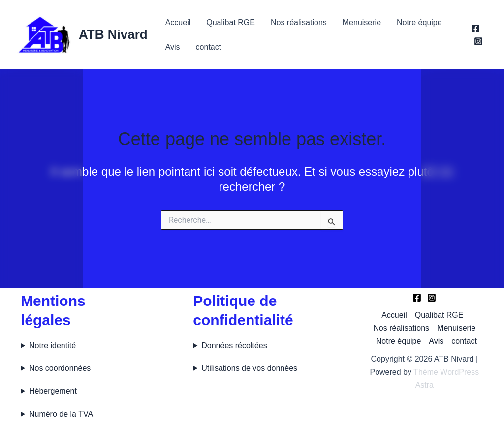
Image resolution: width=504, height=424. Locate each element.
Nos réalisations (299, 22)
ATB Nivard (113, 34)
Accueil (178, 22)
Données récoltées (234, 346)
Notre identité (52, 346)
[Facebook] (475, 29)
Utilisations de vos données (249, 368)
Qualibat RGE (231, 22)
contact (209, 47)
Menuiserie (362, 22)
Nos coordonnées (60, 368)
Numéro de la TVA (61, 414)
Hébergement (53, 391)
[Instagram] (478, 41)
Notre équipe (419, 22)
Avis (173, 47)
